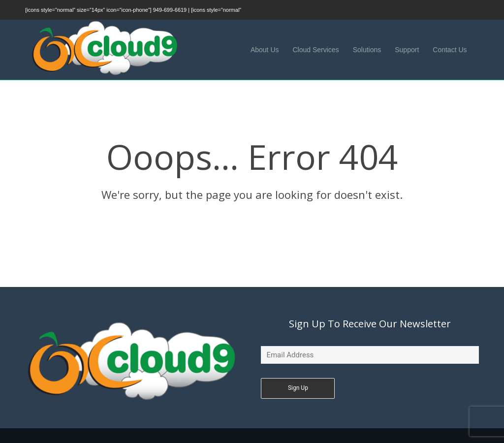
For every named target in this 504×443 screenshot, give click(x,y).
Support (407, 50)
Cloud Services (316, 50)
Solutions (367, 50)
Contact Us (450, 50)
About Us (265, 50)
